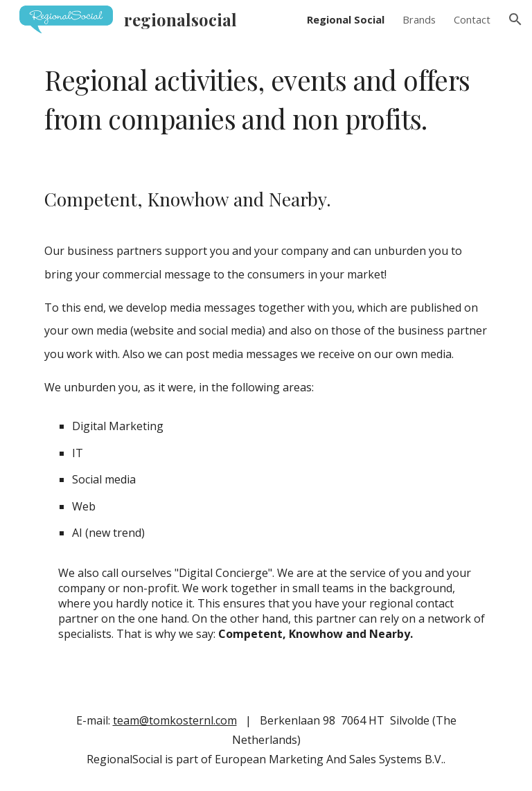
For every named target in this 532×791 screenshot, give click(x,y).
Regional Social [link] (346, 19)
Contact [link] (472, 19)
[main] (266, 99)
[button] (515, 19)
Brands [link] (419, 19)
